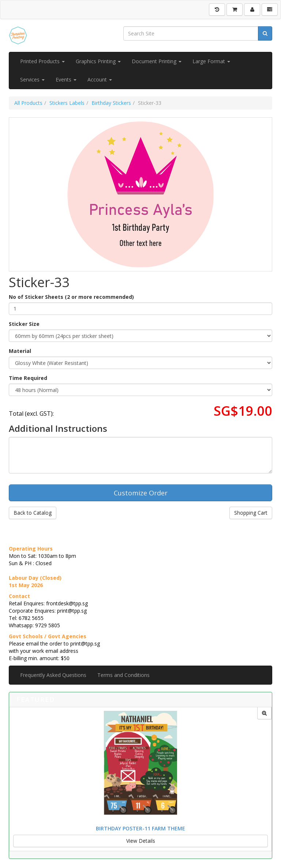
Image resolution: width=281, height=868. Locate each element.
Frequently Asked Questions (53, 675)
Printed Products (42, 61)
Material (20, 351)
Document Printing (157, 61)
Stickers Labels (67, 103)
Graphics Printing (98, 61)
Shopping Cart (251, 513)
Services (32, 79)
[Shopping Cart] (235, 9)
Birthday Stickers (111, 103)
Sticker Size (24, 324)
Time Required (28, 378)
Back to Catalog (33, 513)
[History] (217, 9)
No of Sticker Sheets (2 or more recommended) (71, 297)
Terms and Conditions (123, 675)
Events (66, 79)
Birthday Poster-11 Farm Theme (140, 828)
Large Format (211, 61)
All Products (28, 103)
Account (100, 79)
